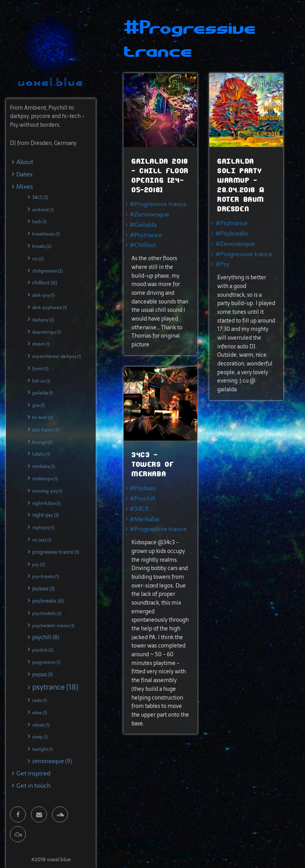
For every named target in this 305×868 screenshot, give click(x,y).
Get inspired (33, 773)
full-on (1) (41, 381)
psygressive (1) (46, 662)
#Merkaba (144, 519)
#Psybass (143, 488)
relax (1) (40, 713)
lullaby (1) (41, 454)
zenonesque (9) (52, 761)
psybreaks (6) (48, 601)
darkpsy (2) (43, 320)
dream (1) (41, 344)
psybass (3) (43, 589)
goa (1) (38, 405)
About (25, 162)
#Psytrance (146, 235)
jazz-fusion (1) (45, 430)
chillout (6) (45, 282)
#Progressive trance (158, 204)
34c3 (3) (40, 197)
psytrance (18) (55, 687)
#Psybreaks (232, 233)
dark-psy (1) (43, 295)
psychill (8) (46, 637)
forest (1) (40, 369)
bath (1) (39, 222)
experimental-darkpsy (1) (57, 356)
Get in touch (33, 786)
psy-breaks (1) (46, 576)
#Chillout (143, 245)
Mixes (25, 187)
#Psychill (143, 498)
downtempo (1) (46, 332)
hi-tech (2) (42, 418)
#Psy (223, 264)
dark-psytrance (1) (49, 307)
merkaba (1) (43, 466)
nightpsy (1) (43, 528)
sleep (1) (40, 737)
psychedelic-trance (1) (53, 626)
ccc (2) (38, 259)
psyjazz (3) (42, 675)
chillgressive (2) (47, 271)
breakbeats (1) (46, 234)
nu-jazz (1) (42, 540)
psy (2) (39, 564)
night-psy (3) (45, 515)
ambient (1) (43, 210)
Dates (24, 174)
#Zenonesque (150, 214)
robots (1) (41, 725)
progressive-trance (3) (56, 552)
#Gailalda (143, 225)
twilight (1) (42, 749)
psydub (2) (43, 650)
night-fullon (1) (46, 503)
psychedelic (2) (47, 613)
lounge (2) (42, 442)
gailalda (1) (42, 393)
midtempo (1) (45, 479)
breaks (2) (42, 246)
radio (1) (40, 700)
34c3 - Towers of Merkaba (153, 465)
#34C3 (139, 509)
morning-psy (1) (47, 491)
